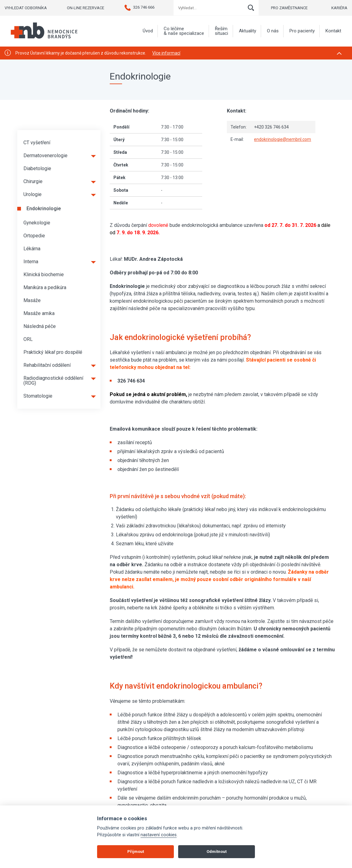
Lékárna (32, 249)
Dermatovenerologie (45, 156)
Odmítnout (217, 852)
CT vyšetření (37, 143)
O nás (273, 31)
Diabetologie (37, 168)
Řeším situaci (221, 31)
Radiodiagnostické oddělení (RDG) (53, 381)
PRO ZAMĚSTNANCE (289, 8)
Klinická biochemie (44, 274)
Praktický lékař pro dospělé (53, 352)
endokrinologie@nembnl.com (282, 139)
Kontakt (333, 31)
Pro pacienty (302, 31)
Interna (31, 262)
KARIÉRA (339, 8)
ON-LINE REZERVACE (86, 8)
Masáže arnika (39, 313)
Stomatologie (38, 396)
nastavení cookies (159, 835)
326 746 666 (139, 7)
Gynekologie (37, 223)
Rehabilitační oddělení (47, 365)
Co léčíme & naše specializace (184, 31)
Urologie (33, 194)
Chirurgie (33, 181)
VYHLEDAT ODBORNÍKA (26, 8)
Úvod (148, 31)
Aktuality (248, 31)
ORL (28, 339)
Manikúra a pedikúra (45, 287)
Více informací (166, 53)
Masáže (32, 300)
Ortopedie (34, 236)
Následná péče (40, 326)
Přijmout (136, 852)
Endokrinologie (44, 209)
